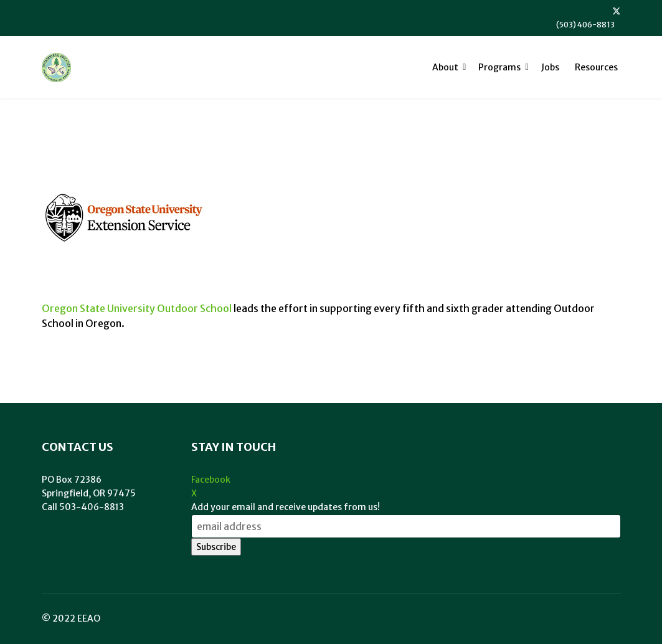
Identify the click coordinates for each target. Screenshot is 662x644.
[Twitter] (617, 11)
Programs (499, 67)
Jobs (550, 67)
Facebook (211, 480)
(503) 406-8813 (585, 25)
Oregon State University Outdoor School (137, 308)
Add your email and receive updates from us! (286, 507)
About (445, 67)
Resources (596, 67)
